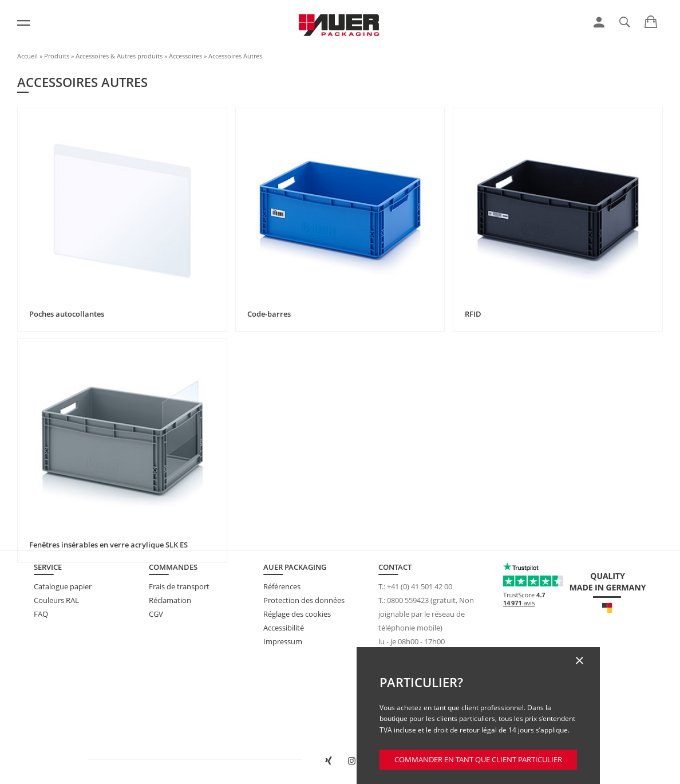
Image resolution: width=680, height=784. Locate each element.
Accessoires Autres (235, 56)
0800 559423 (408, 600)
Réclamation (170, 600)
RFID (473, 314)
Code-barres (269, 314)
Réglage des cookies (297, 614)
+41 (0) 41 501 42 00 (420, 586)
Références (282, 586)
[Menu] (23, 23)
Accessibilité (284, 628)
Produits (57, 56)
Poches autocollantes (67, 314)
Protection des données (304, 600)
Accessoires (185, 56)
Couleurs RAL (56, 600)
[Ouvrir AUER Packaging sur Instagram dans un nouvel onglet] (352, 761)
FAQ (41, 614)
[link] (599, 22)
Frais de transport (179, 586)
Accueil (27, 56)
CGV (156, 614)
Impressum (283, 641)
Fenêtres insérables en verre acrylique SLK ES (108, 545)
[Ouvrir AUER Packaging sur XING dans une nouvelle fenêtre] (328, 761)
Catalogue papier (63, 586)
